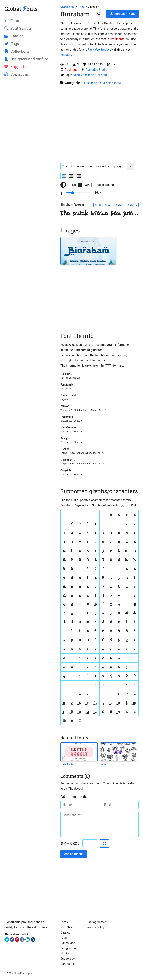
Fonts (64, 922)
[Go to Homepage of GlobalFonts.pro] (68, 7)
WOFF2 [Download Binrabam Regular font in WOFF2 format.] (132, 205)
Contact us (67, 964)
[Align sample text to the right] (79, 176)
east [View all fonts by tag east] (84, 75)
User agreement (97, 922)
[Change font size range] (79, 193)
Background (102, 185)
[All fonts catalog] (81, 7)
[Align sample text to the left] (64, 176)
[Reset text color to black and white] (63, 185)
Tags (64, 938)
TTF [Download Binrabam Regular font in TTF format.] (98, 205)
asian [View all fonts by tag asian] (76, 75)
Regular (66, 55)
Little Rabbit (67, 764)
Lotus (103, 764)
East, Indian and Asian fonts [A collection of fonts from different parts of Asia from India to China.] (102, 83)
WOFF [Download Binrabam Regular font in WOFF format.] (119, 205)
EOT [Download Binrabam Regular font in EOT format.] (108, 205)
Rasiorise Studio (98, 50)
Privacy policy (96, 927)
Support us (68, 959)
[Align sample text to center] (71, 176)
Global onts (21, 9)
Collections (68, 943)
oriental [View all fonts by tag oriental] (103, 75)
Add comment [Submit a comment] (73, 854)
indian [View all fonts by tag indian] (92, 75)
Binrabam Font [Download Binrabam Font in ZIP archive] (122, 14)
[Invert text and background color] (87, 185)
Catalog (65, 933)
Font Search (68, 927)
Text (77, 185)
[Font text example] (94, 166)
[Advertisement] (28, 107)
